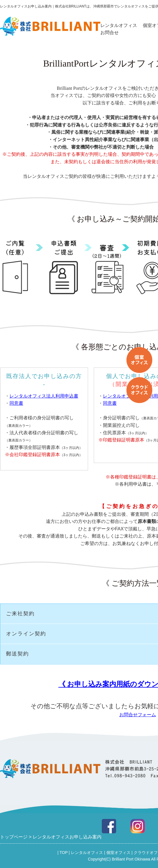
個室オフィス (118, 853)
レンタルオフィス (119, 25)
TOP (63, 853)
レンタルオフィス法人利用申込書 (44, 396)
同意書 (16, 403)
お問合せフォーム (138, 715)
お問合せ (110, 33)
